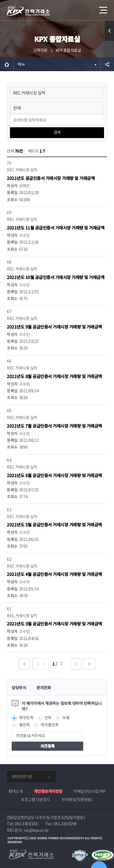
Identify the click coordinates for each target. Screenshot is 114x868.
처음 (25, 664)
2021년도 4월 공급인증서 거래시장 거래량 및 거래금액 (54, 574)
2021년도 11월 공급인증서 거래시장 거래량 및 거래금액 (56, 228)
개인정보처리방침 (48, 791)
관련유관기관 (22, 777)
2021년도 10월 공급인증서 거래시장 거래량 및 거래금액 (56, 277)
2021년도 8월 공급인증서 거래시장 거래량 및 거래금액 (54, 376)
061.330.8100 (26, 824)
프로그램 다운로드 (35, 800)
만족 (48, 718)
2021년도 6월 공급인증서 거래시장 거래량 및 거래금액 (54, 475)
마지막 (89, 664)
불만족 (25, 725)
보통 (66, 718)
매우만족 (26, 718)
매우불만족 (50, 725)
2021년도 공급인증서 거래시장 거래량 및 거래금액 (51, 178)
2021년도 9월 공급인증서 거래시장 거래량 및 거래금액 (54, 327)
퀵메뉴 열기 (110, 41)
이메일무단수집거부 (90, 791)
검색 (57, 132)
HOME (7, 64)
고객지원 (40, 50)
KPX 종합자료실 (68, 50)
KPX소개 (16, 791)
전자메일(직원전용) (77, 800)
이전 (38, 664)
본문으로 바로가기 (0, 0)
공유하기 (107, 64)
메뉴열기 (103, 8)
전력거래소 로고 (28, 11)
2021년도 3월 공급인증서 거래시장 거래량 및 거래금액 (54, 624)
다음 (76, 664)
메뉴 (21, 64)
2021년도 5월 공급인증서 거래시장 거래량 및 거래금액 (54, 525)
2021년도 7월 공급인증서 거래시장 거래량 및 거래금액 (54, 426)
